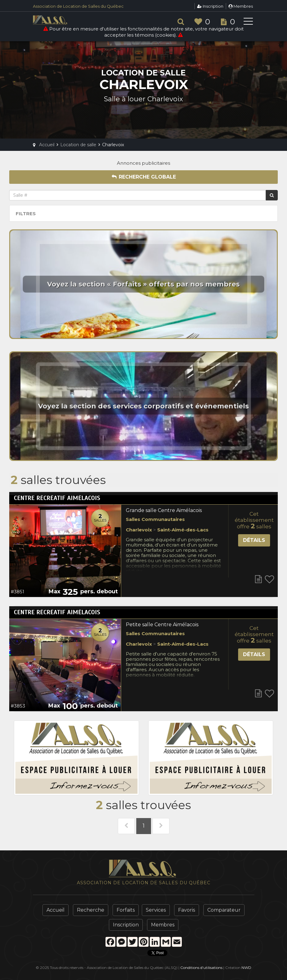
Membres (241, 6)
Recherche (91, 910)
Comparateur (224, 910)
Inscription (210, 6)
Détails (254, 540)
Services (156, 910)
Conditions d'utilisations (201, 968)
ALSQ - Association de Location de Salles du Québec (61, 20)
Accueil (56, 910)
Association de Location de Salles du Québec (78, 6)
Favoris (187, 910)
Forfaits (126, 910)
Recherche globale (144, 177)
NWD (246, 968)
